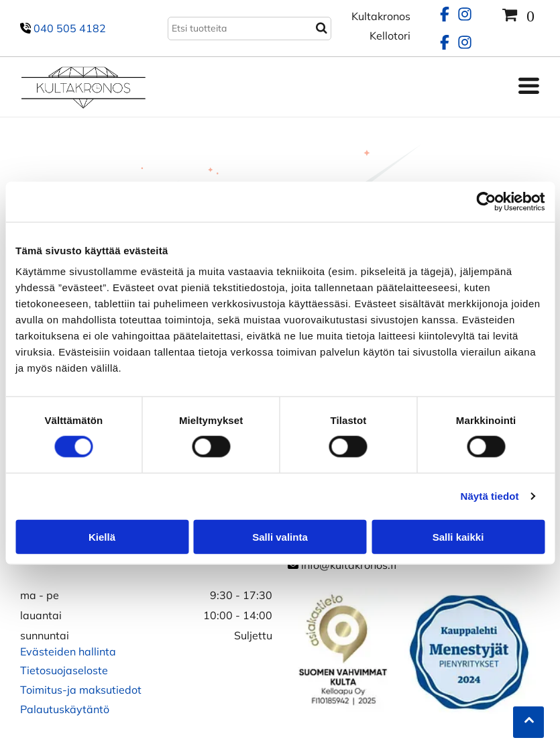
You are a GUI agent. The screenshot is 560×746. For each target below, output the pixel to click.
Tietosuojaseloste (64, 670)
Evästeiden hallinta (68, 651)
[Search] (249, 29)
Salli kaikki (458, 536)
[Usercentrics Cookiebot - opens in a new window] (486, 202)
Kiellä (102, 536)
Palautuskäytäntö (65, 709)
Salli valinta (280, 536)
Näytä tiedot (490, 496)
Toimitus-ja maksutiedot (81, 690)
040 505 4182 (70, 28)
